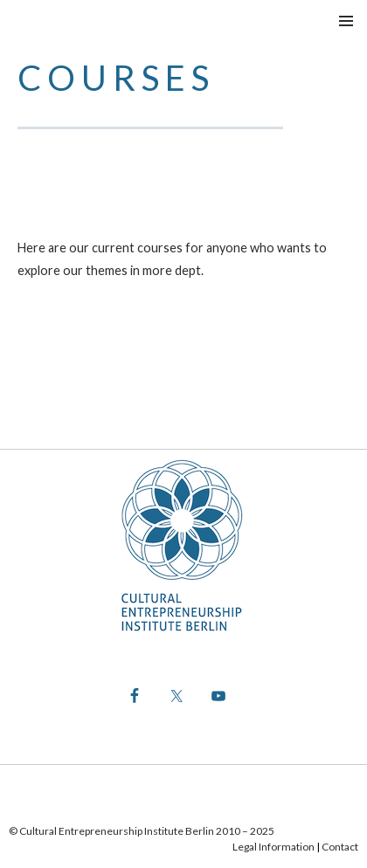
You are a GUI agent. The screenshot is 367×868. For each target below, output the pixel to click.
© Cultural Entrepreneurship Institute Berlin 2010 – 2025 (142, 831)
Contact (340, 847)
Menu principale (346, 21)
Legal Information (274, 847)
